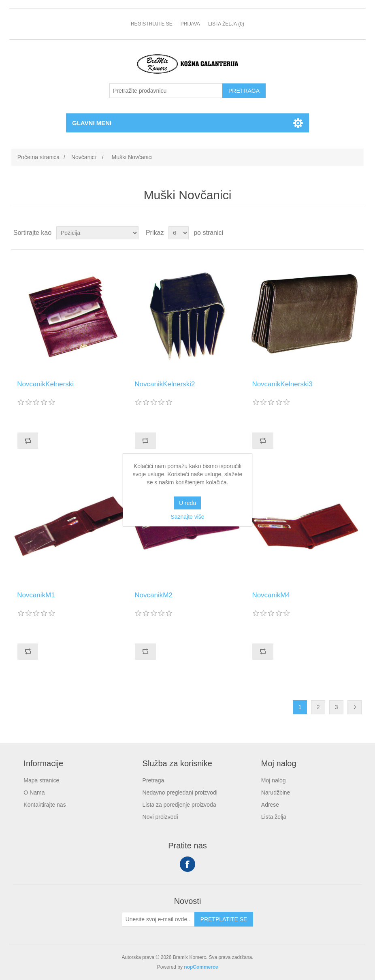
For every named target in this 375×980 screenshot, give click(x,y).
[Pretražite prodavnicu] (166, 91)
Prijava (190, 24)
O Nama (34, 793)
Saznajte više (187, 517)
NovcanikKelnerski (45, 384)
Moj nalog (274, 780)
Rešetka (342, 233)
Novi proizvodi (160, 817)
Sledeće (355, 707)
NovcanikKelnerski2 (165, 384)
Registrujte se (152, 24)
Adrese (270, 805)
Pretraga (153, 780)
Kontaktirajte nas (45, 805)
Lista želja (274, 817)
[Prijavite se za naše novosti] (158, 919)
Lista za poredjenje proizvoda (179, 805)
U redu (187, 503)
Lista (357, 233)
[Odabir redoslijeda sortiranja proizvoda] (97, 233)
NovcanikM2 (153, 595)
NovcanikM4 (271, 595)
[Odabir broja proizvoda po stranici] (179, 233)
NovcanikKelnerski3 (282, 384)
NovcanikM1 (36, 595)
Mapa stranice (41, 780)
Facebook (187, 864)
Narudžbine (276, 793)
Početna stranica (38, 157)
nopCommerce (201, 967)
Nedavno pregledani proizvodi (180, 793)
